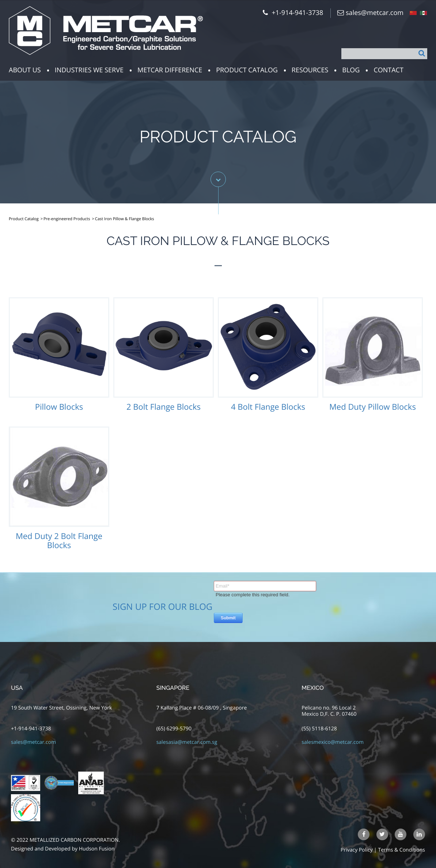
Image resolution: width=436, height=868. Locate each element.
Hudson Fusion (97, 849)
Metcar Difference (170, 70)
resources (310, 70)
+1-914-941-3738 (31, 729)
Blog (351, 70)
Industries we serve (89, 70)
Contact (388, 70)
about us (25, 70)
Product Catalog (247, 70)
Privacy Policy (357, 850)
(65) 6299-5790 (174, 729)
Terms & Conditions (401, 850)
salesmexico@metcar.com (333, 742)
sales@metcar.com (375, 13)
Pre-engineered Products (67, 219)
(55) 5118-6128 (319, 729)
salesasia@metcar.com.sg (187, 742)
